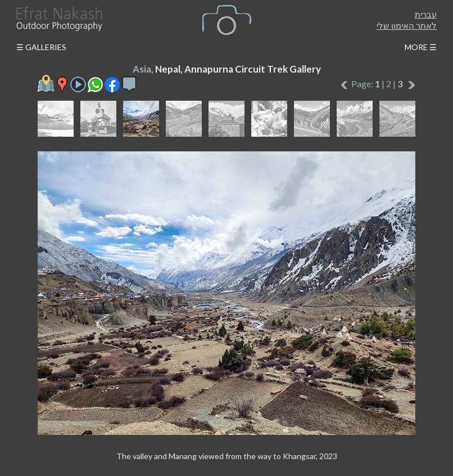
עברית (426, 14)
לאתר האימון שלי (407, 25)
